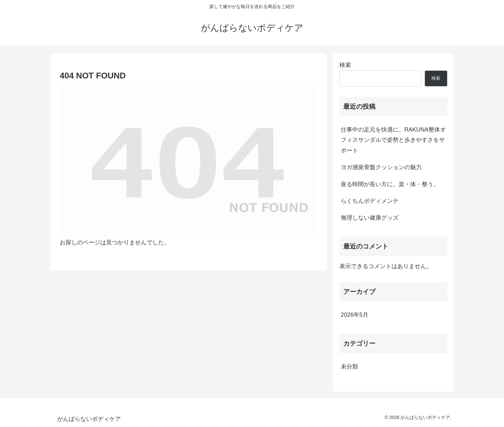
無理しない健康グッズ (370, 218)
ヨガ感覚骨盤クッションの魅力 (381, 167)
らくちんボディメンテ (370, 201)
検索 (345, 65)
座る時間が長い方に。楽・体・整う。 (390, 184)
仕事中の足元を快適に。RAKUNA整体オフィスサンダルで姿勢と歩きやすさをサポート (393, 140)
